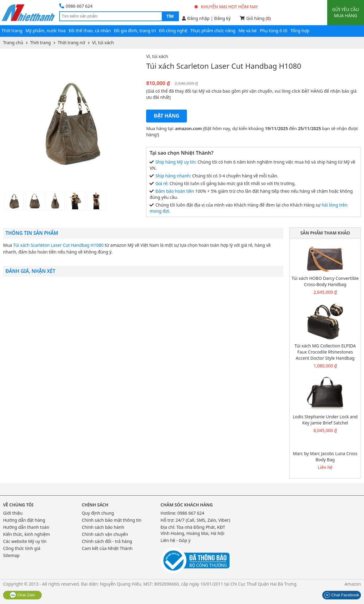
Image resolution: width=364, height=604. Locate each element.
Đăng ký (223, 18)
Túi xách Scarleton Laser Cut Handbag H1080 (58, 245)
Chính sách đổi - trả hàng (107, 541)
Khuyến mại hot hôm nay (227, 7)
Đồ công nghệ (173, 31)
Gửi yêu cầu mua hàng (345, 12)
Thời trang (12, 31)
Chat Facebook (342, 595)
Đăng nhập (196, 18)
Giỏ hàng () (255, 18)
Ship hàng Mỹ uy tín (175, 162)
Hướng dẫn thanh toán (26, 527)
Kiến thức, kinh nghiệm (26, 534)
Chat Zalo (22, 595)
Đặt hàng (167, 116)
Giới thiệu (13, 513)
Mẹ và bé (248, 31)
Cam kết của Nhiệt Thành (107, 548)
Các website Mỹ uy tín (25, 541)
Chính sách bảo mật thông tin (112, 520)
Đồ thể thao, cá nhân (90, 31)
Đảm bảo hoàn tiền (175, 191)
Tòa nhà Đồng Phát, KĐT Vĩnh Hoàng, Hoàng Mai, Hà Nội (193, 530)
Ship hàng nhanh (172, 176)
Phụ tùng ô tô (274, 31)
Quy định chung (98, 513)
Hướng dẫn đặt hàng (24, 520)
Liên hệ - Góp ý (176, 540)
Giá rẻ (161, 183)
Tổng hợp (300, 31)
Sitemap (11, 555)
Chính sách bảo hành (103, 527)
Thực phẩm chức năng (213, 31)
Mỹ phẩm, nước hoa (46, 31)
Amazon (353, 584)
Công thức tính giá (22, 548)
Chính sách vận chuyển (105, 534)
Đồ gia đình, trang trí (135, 31)
